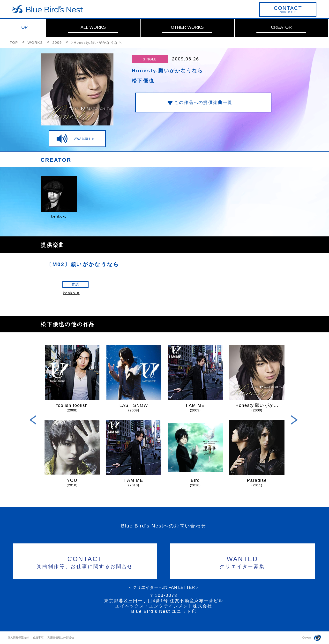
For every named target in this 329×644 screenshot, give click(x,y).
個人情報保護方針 (18, 637)
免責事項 (38, 637)
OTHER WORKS (187, 27)
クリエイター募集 (243, 562)
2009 (57, 42)
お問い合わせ (288, 9)
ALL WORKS (93, 27)
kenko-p (71, 293)
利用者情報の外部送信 (61, 637)
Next (294, 420)
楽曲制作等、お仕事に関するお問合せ (85, 562)
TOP (23, 27)
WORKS (35, 42)
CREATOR (281, 27)
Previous (33, 420)
